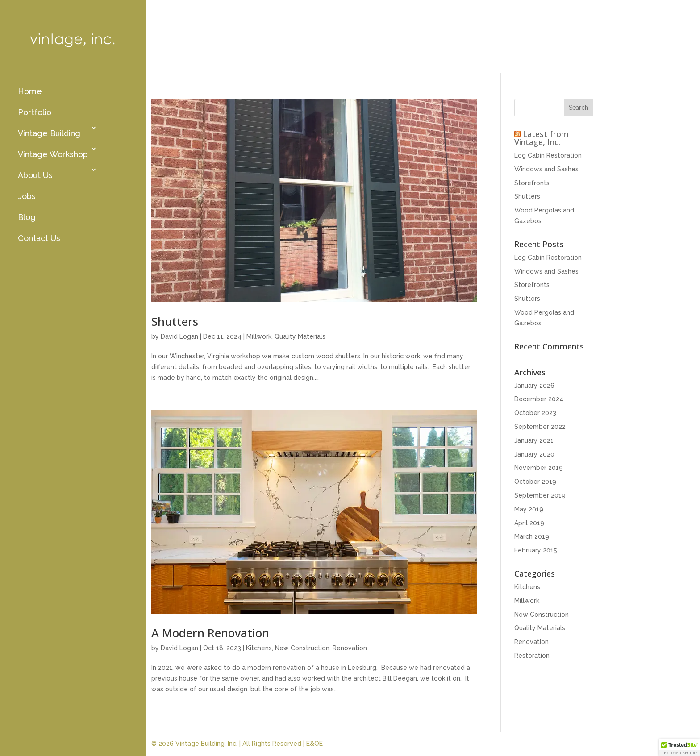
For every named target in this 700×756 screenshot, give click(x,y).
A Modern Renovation (210, 633)
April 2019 (529, 523)
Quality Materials (300, 336)
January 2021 (534, 440)
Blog (27, 217)
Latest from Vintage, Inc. (542, 138)
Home (30, 91)
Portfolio (35, 112)
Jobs (27, 196)
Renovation (350, 648)
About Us (35, 175)
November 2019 (539, 468)
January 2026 (534, 386)
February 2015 (536, 550)
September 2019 (540, 495)
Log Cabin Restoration (548, 155)
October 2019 (535, 482)
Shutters (175, 321)
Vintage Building (49, 133)
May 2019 (529, 509)
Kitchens (259, 648)
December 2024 (539, 399)
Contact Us (39, 238)
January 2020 (534, 454)
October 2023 (535, 413)
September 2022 (540, 427)
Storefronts (532, 183)
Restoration (532, 656)
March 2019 (532, 536)
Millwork (259, 336)
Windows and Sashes (546, 169)
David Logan (179, 336)
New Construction (302, 648)
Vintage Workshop (53, 154)
